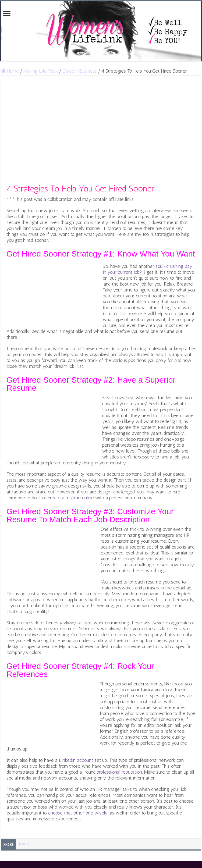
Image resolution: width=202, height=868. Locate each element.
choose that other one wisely (78, 813)
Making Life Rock (41, 71)
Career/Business (80, 71)
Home (10, 71)
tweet (25, 844)
